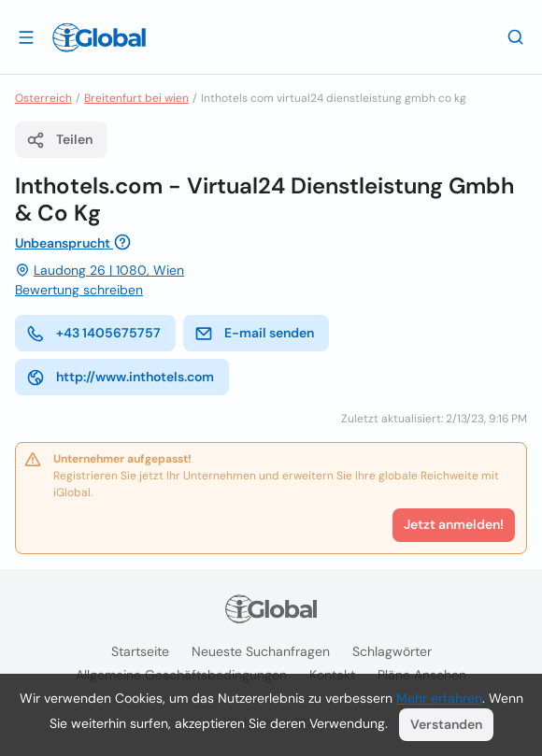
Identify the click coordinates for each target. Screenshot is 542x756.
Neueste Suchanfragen (261, 651)
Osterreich (43, 98)
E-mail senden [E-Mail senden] (254, 334)
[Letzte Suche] (516, 36)
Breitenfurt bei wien (136, 98)
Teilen (59, 140)
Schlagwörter (392, 651)
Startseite (140, 651)
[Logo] (99, 37)
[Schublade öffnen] (26, 36)
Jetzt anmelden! (454, 524)
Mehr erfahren (439, 698)
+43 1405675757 (93, 334)
